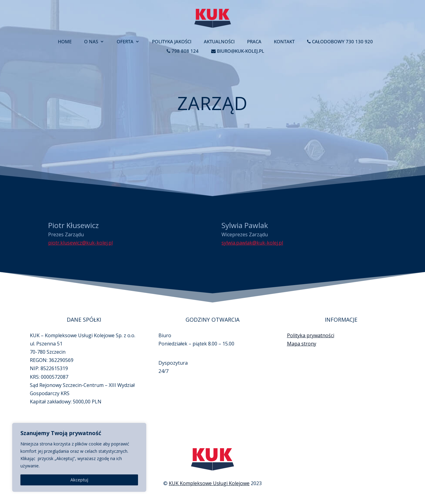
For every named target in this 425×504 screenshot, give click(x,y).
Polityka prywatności (311, 323)
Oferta (125, 42)
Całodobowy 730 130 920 (340, 42)
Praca (254, 42)
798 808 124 (183, 51)
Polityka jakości (172, 42)
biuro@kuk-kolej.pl (238, 51)
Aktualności (219, 42)
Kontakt (284, 42)
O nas (91, 42)
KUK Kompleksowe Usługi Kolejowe (209, 474)
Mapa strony (302, 331)
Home (65, 42)
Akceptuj (79, 480)
